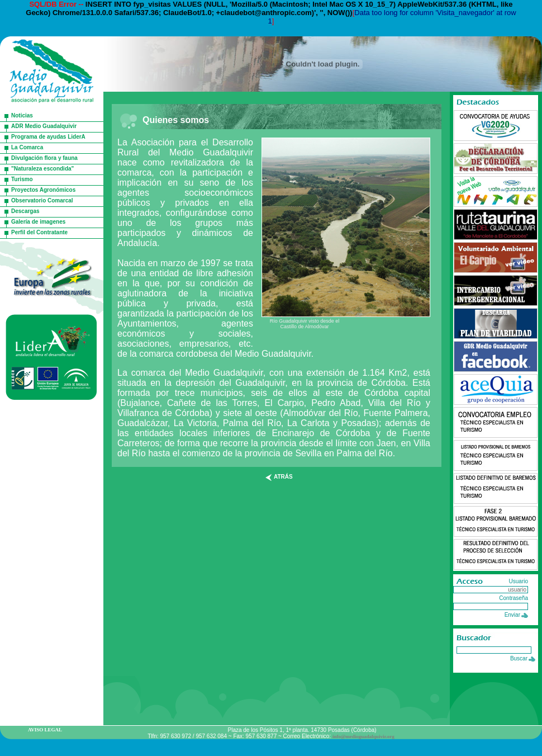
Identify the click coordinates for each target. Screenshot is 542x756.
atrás (283, 477)
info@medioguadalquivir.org (363, 736)
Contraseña (514, 598)
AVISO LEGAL (45, 730)
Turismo (22, 179)
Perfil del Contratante (39, 232)
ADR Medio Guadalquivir (44, 126)
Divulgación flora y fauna (44, 158)
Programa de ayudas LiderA (48, 137)
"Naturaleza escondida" (42, 169)
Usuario (519, 581)
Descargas (25, 211)
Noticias (22, 115)
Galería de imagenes (38, 222)
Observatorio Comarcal (42, 200)
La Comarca (27, 147)
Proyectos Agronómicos (43, 190)
